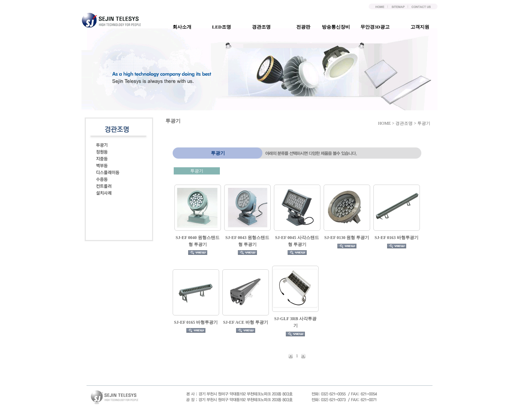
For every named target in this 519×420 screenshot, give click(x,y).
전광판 (306, 27)
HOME (384, 123)
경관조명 (264, 27)
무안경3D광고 (378, 27)
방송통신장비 (339, 27)
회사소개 (185, 27)
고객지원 (423, 27)
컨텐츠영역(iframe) (310, 256)
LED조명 (224, 27)
